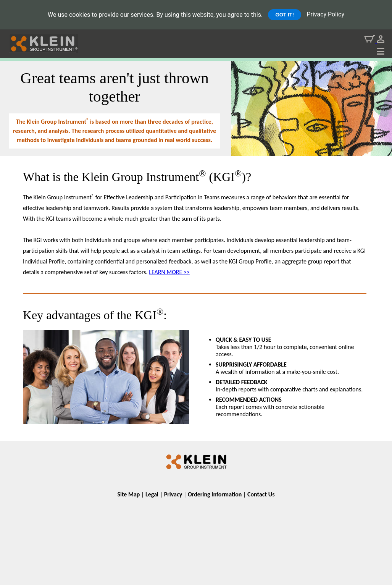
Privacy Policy (325, 14)
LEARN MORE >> (169, 272)
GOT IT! (285, 15)
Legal (152, 494)
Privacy (173, 494)
